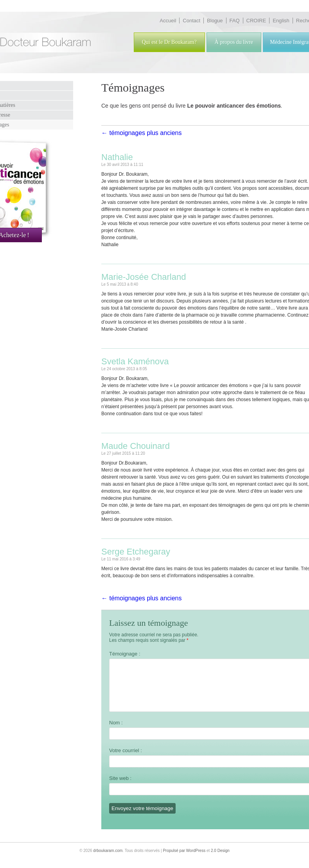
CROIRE (256, 21)
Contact (191, 21)
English (281, 21)
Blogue (215, 21)
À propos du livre (234, 42)
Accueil (168, 21)
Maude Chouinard (136, 446)
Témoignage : (125, 654)
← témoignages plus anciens (141, 133)
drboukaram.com (108, 860)
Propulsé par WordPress (184, 860)
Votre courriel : (126, 760)
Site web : (120, 788)
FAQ (235, 21)
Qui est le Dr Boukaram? (169, 42)
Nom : (116, 732)
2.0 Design (220, 860)
